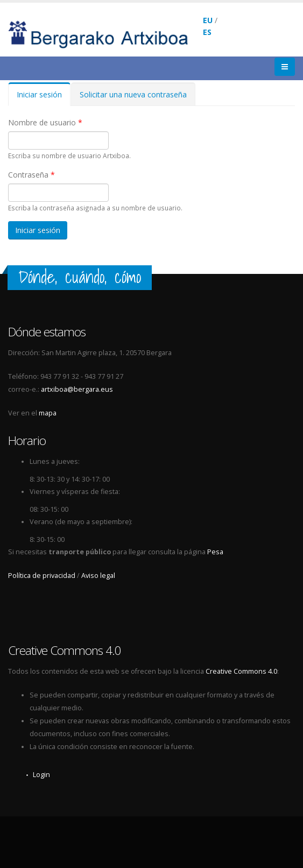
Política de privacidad (42, 576)
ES (207, 32)
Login (41, 775)
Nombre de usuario (45, 122)
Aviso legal (98, 576)
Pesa (215, 552)
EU (208, 20)
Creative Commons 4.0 (241, 671)
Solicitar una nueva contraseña (133, 94)
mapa (48, 413)
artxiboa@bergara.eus (77, 389)
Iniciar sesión (44, 98)
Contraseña (31, 175)
